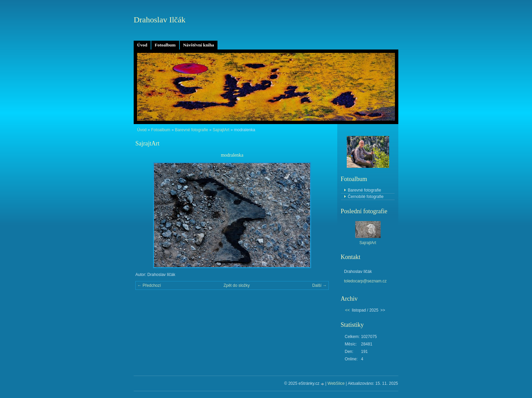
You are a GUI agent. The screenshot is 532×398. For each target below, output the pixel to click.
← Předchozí (149, 285)
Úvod (142, 45)
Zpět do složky (237, 285)
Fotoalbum (165, 45)
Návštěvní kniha (199, 45)
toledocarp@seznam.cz (365, 281)
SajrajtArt (221, 130)
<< (347, 310)
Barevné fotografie (191, 130)
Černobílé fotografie (366, 197)
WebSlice (336, 383)
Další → (319, 285)
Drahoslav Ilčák (160, 20)
